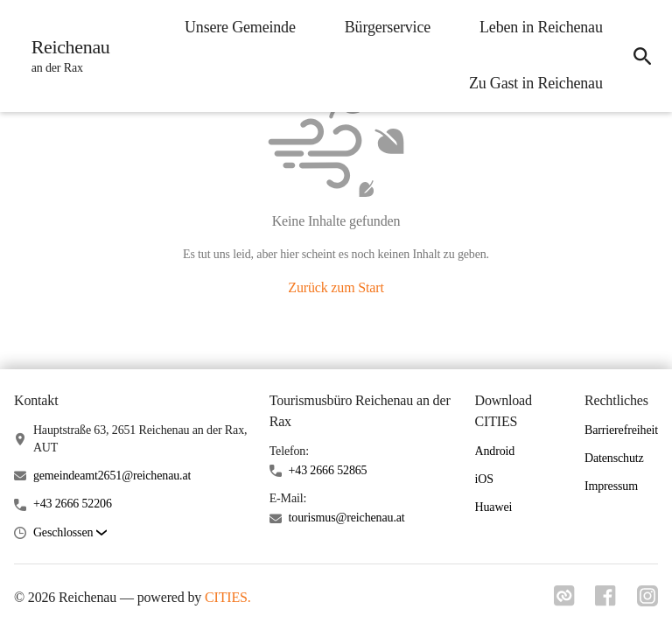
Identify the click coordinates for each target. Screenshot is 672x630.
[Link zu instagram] (647, 601)
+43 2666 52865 (328, 470)
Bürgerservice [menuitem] (387, 27)
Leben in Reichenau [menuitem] (540, 27)
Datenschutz (614, 458)
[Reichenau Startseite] (66, 56)
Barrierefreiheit (621, 430)
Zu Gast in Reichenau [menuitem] (535, 83)
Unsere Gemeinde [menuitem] (239, 27)
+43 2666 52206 (73, 504)
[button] (70, 533)
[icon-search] (642, 56)
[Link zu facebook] (605, 601)
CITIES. (228, 597)
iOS (484, 479)
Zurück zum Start (336, 287)
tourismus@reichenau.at (347, 518)
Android (495, 451)
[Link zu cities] (563, 601)
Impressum (611, 486)
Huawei (494, 507)
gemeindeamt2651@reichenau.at (112, 476)
